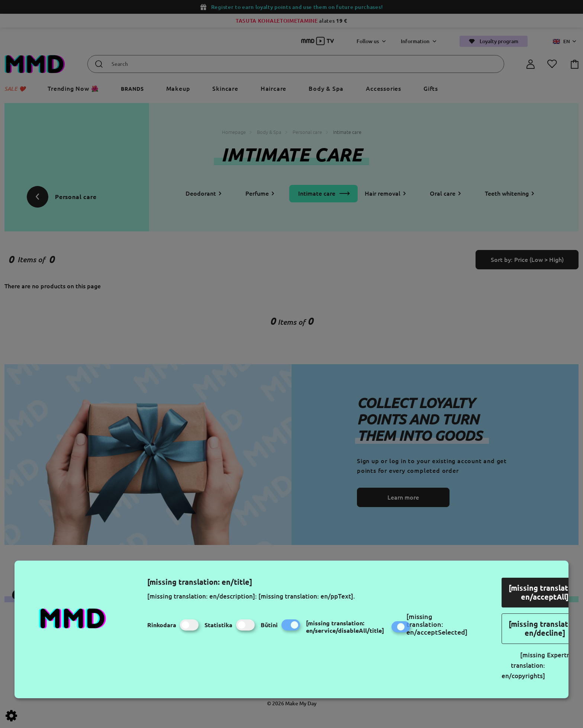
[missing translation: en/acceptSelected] (437, 624)
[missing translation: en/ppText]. (307, 596)
